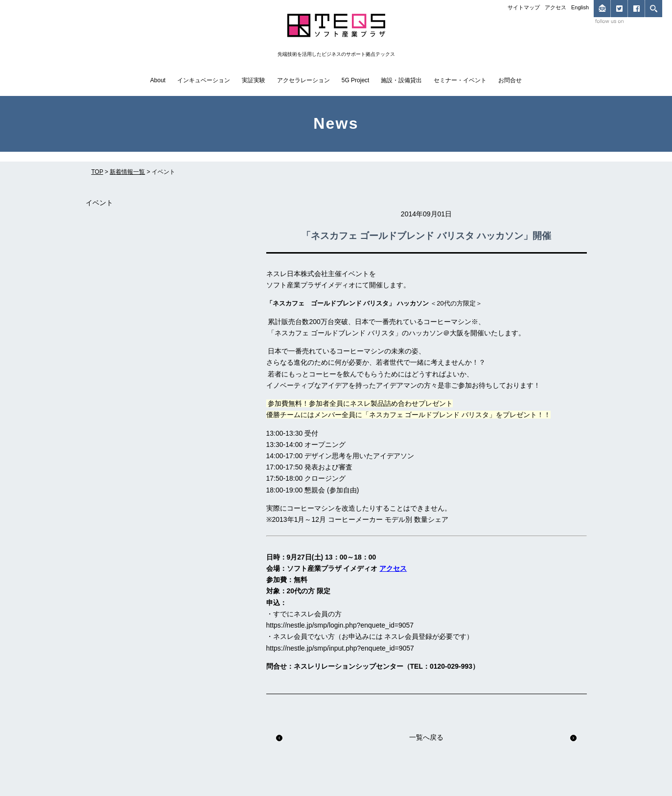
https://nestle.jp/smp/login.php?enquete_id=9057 (340, 625)
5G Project (356, 80)
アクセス (556, 7)
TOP (97, 172)
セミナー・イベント (460, 80)
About (158, 80)
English (580, 7)
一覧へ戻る (426, 737)
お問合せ (510, 80)
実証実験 (254, 80)
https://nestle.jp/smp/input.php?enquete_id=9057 (340, 648)
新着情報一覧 (127, 172)
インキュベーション (204, 80)
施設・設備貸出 (401, 80)
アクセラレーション (303, 80)
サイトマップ (524, 7)
